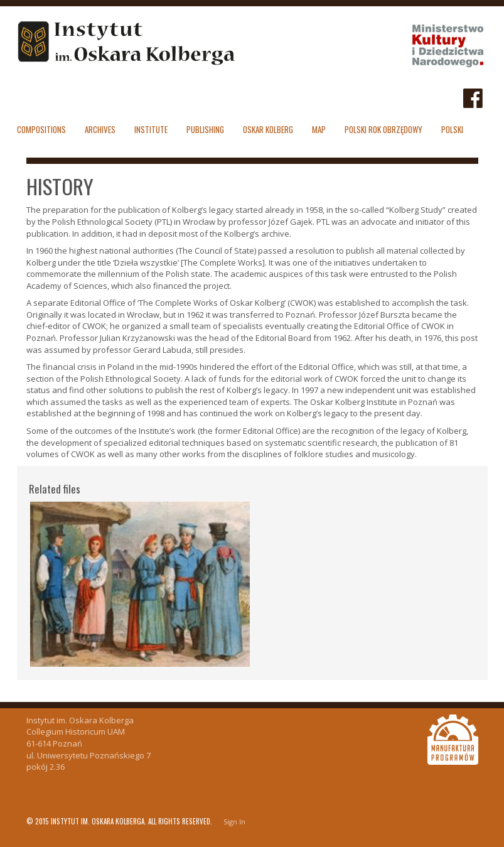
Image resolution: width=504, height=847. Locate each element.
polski (452, 129)
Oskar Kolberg (268, 129)
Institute (151, 129)
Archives (100, 129)
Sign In (234, 822)
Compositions (41, 129)
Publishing (205, 129)
